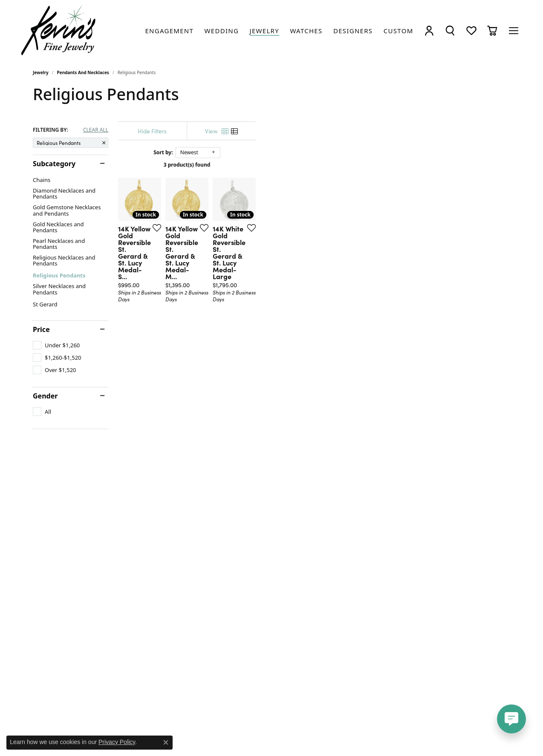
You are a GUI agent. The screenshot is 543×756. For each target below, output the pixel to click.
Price (41, 329)
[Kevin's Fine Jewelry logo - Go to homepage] (59, 30)
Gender (45, 396)
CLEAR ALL (96, 130)
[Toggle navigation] (514, 31)
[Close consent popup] (166, 742)
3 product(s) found (314, 165)
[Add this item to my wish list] (239, 312)
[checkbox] (56, 345)
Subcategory (54, 164)
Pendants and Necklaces (83, 72)
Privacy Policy (117, 742)
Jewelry (41, 72)
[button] (429, 30)
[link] (169, 31)
